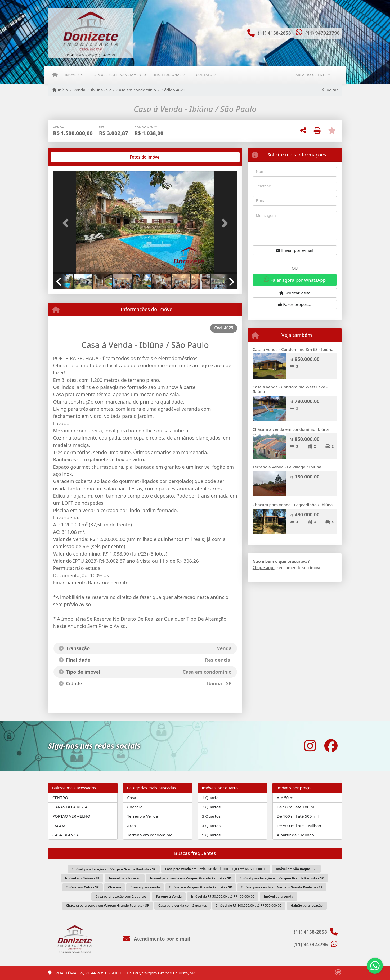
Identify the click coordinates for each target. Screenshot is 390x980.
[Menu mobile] (55, 75)
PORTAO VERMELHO (71, 816)
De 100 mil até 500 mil (298, 816)
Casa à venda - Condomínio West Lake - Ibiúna (290, 389)
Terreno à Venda (142, 816)
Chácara (135, 807)
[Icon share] (310, 746)
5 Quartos (211, 835)
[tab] (70, 157)
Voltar (330, 90)
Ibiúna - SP (101, 90)
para (125, 878)
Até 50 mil (286, 798)
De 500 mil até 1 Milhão (299, 826)
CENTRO (60, 798)
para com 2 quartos (121, 896)
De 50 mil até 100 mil (296, 807)
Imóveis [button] (72, 75)
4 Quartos (211, 826)
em (296, 869)
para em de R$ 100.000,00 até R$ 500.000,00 (216, 869)
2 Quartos (211, 807)
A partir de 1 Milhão (295, 835)
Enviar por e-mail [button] (295, 250)
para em (114, 869)
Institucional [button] (168, 75)
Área (131, 826)
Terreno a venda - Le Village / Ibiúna (287, 467)
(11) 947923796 (322, 33)
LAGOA (59, 826)
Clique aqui (264, 567)
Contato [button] (204, 75)
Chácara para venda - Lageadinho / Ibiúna (293, 505)
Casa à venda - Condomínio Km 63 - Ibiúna (293, 349)
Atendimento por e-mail (157, 939)
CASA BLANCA (66, 835)
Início (60, 90)
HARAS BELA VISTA (70, 807)
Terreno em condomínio (150, 835)
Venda (79, 90)
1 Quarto (210, 798)
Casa (132, 798)
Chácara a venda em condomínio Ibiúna (291, 429)
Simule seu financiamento (120, 75)
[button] (67, 223)
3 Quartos (211, 816)
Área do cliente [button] (311, 75)
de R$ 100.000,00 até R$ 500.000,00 (249, 905)
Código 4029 (173, 90)
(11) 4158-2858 (275, 33)
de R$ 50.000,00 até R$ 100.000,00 (223, 896)
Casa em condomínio (136, 90)
